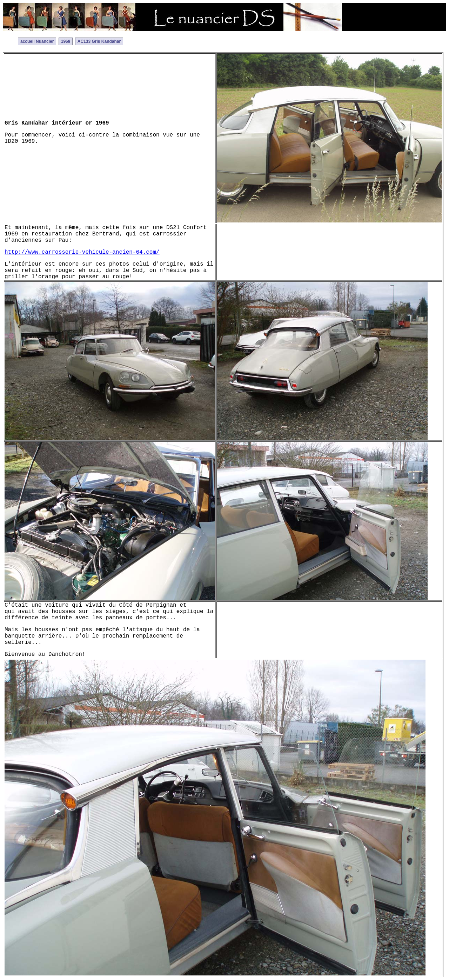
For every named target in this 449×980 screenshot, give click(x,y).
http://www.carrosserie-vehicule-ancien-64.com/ (82, 252)
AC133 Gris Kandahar (99, 41)
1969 (66, 41)
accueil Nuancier (37, 41)
